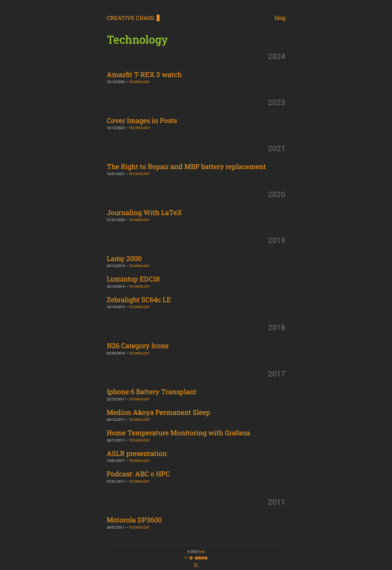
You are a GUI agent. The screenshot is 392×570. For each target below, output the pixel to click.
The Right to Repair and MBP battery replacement (186, 166)
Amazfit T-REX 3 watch (144, 74)
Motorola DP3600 (134, 520)
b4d (202, 552)
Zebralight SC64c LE (139, 300)
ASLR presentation (137, 453)
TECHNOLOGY (139, 82)
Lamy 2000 (124, 258)
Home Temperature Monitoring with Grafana (178, 433)
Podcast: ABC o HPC (138, 474)
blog (280, 18)
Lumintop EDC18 (133, 279)
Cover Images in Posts (142, 120)
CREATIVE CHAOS (130, 18)
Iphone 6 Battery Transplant (152, 392)
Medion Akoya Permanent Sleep (158, 412)
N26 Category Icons (138, 346)
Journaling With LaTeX (144, 212)
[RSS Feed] (196, 565)
